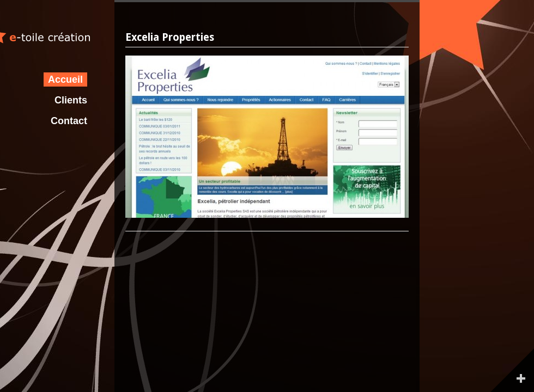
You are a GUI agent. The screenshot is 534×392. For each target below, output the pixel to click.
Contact (69, 121)
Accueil (65, 79)
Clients (71, 100)
